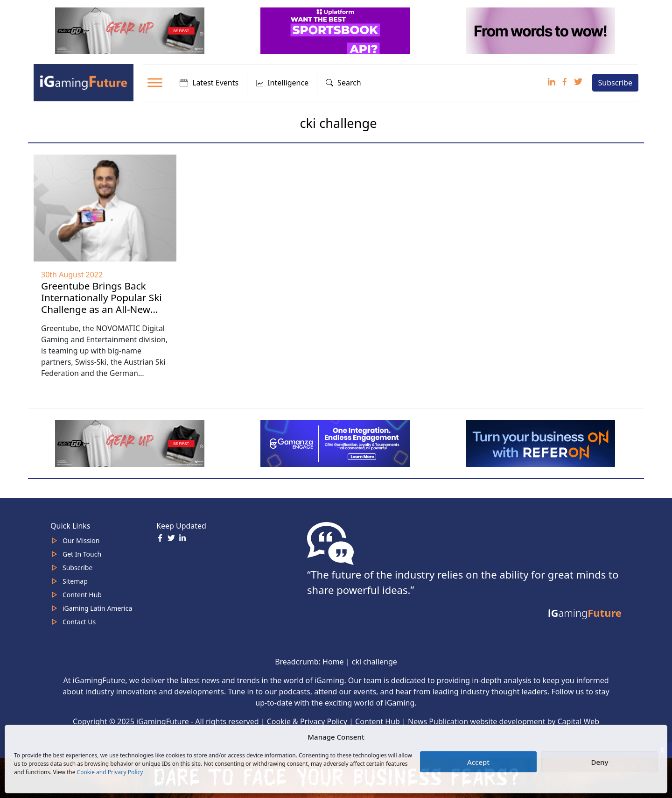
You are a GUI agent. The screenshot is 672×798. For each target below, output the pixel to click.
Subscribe (615, 83)
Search (343, 83)
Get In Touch (82, 554)
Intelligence (282, 83)
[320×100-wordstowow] (541, 30)
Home (333, 662)
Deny (600, 762)
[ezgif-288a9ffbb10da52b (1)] (541, 443)
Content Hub (82, 595)
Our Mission (81, 540)
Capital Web (579, 721)
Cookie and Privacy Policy (110, 772)
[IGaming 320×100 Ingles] (336, 443)
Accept (478, 762)
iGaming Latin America (97, 608)
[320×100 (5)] (131, 30)
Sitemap (75, 581)
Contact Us (79, 622)
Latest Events (209, 83)
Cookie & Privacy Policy (307, 721)
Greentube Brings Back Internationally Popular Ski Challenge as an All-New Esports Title (101, 303)
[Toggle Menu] (155, 82)
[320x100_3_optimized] (336, 30)
